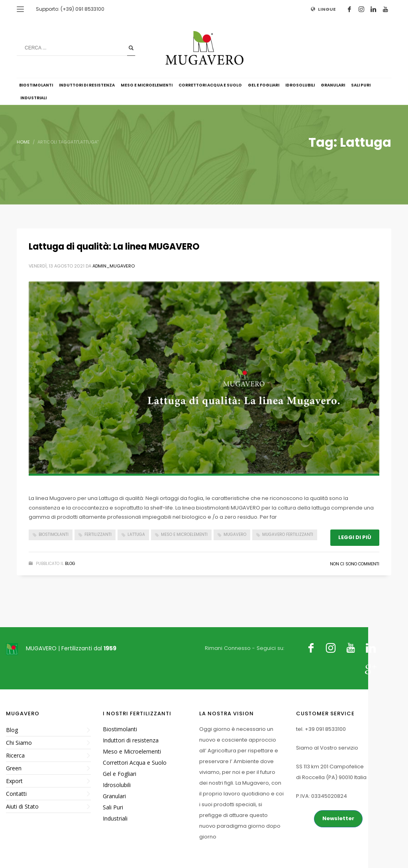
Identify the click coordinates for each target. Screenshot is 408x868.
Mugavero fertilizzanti (288, 534)
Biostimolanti (54, 534)
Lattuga (136, 534)
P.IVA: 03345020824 (322, 796)
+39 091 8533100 (325, 729)
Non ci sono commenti (355, 564)
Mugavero (235, 534)
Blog (70, 564)
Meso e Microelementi (184, 534)
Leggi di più (355, 537)
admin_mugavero (114, 266)
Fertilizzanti (98, 534)
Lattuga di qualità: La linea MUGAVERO (114, 247)
